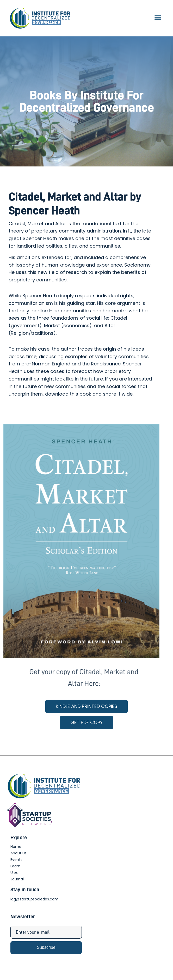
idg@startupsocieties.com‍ (34, 899)
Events (16, 860)
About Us (18, 853)
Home (16, 847)
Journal (17, 879)
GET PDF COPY (86, 722)
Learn (15, 866)
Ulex (14, 873)
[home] (39, 18)
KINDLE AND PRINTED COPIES (86, 706)
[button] (158, 18)
